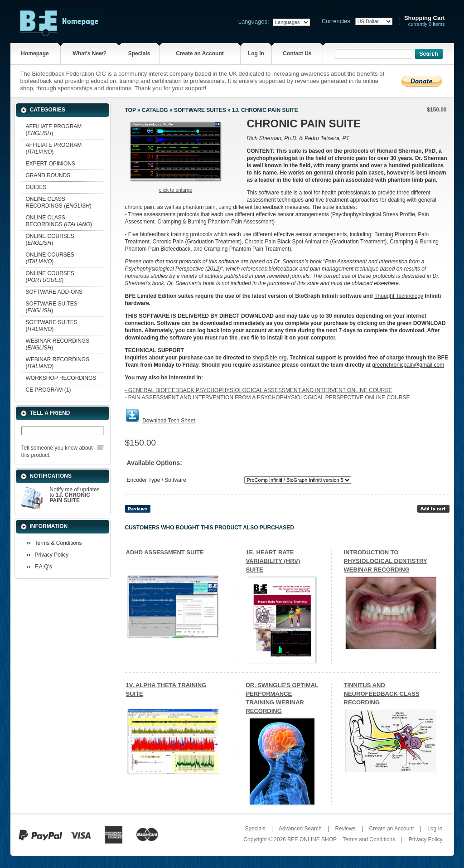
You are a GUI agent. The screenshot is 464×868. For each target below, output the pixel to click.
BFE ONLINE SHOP (312, 839)
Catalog (155, 110)
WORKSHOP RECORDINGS (61, 378)
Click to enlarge (176, 190)
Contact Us (297, 53)
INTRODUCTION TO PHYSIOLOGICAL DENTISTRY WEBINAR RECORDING (386, 561)
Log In (256, 53)
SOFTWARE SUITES (200, 110)
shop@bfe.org (270, 358)
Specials (139, 53)
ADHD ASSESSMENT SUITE (165, 552)
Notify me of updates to (75, 495)
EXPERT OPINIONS (51, 164)
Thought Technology (399, 296)
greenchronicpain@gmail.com (408, 365)
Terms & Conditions (58, 543)
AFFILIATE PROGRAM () (54, 130)
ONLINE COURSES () (50, 240)
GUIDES (36, 187)
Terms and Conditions (369, 839)
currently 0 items (425, 21)
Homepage (35, 53)
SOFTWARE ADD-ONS (54, 292)
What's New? (90, 53)
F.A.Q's (43, 567)
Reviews (345, 829)
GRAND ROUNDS (48, 175)
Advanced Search (300, 829)
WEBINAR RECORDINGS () (58, 344)
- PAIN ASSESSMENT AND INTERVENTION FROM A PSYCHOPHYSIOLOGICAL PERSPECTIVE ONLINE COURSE (268, 398)
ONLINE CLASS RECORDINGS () (59, 202)
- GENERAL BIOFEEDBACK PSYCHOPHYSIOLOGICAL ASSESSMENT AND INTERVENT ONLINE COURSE (259, 390)
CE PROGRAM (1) (48, 390)
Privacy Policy (52, 555)
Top (130, 110)
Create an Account (200, 53)
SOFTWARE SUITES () (52, 307)
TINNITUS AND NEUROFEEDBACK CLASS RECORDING (382, 694)
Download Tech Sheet (169, 421)
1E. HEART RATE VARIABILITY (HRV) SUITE (273, 561)
